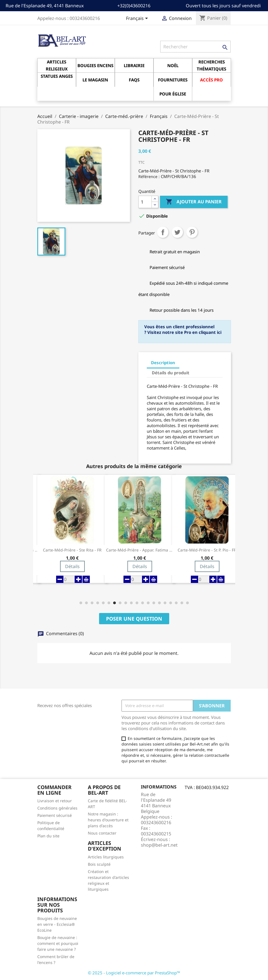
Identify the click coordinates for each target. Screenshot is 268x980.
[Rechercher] (195, 47)
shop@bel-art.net (159, 845)
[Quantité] (145, 202)
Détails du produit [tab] (171, 373)
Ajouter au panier (194, 202)
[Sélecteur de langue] (138, 19)
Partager (163, 232)
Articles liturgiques (106, 857)
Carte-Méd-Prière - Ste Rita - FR (72, 550)
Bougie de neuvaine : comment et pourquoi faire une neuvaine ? (58, 943)
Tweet (177, 232)
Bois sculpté (99, 864)
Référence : (149, 176)
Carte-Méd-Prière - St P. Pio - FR (207, 550)
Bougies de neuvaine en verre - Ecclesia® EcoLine (57, 924)
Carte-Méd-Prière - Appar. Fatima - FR (140, 550)
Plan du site (48, 836)
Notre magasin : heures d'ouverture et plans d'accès (108, 820)
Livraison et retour (55, 801)
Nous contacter (102, 833)
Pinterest (192, 232)
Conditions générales (57, 808)
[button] (81, 603)
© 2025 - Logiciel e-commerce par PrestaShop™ (134, 973)
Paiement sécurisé (55, 815)
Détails (72, 566)
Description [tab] (163, 363)
